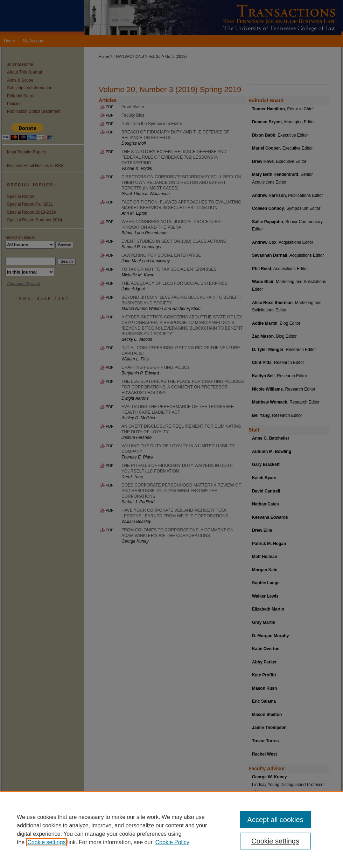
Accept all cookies (275, 820)
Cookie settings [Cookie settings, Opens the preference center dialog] (275, 841)
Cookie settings (46, 842)
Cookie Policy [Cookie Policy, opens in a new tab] (172, 842)
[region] (171, 829)
